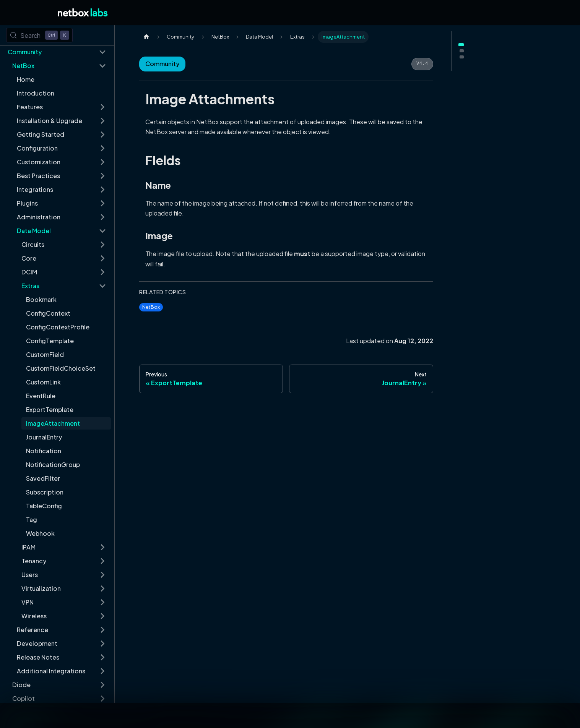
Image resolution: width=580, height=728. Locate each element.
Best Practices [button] (38, 176)
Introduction (36, 93)
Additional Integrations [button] (51, 671)
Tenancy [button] (34, 561)
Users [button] (30, 575)
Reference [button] (32, 630)
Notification (44, 451)
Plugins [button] (27, 203)
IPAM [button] (28, 547)
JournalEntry (44, 437)
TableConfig (44, 506)
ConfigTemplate (50, 341)
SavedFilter (43, 478)
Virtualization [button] (41, 588)
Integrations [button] (35, 189)
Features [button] (30, 107)
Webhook (40, 533)
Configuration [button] (37, 148)
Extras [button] (30, 286)
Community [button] (25, 52)
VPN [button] (28, 602)
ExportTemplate (50, 409)
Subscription (45, 492)
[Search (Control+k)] (39, 35)
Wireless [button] (34, 616)
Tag (32, 520)
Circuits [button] (33, 244)
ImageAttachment (53, 423)
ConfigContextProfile (58, 327)
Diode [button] (21, 685)
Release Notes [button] (38, 657)
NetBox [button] (23, 66)
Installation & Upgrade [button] (50, 121)
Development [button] (37, 643)
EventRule (41, 396)
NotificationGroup (53, 465)
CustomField (45, 354)
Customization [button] (39, 162)
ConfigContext (48, 313)
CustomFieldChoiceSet (61, 368)
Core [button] (29, 258)
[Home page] (146, 37)
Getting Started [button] (41, 134)
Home (26, 79)
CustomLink (43, 382)
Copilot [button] (24, 698)
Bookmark (41, 299)
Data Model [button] (34, 231)
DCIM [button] (29, 272)
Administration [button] (39, 217)
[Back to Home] (83, 12)
